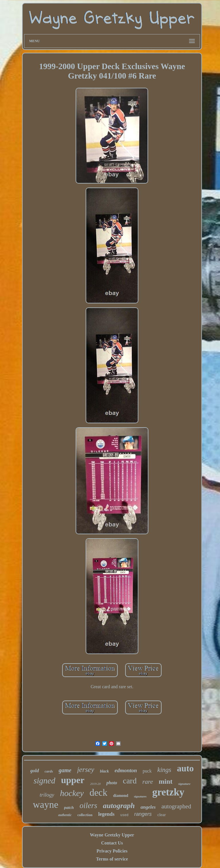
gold (35, 771)
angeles (148, 807)
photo (112, 783)
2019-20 (96, 784)
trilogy (47, 795)
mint (166, 781)
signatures (140, 796)
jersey (86, 770)
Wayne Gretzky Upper (112, 835)
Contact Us (112, 843)
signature (184, 784)
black (104, 771)
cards (49, 771)
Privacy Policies (112, 851)
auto (185, 768)
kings (164, 770)
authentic (65, 815)
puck (147, 771)
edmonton (126, 770)
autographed (176, 806)
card (130, 781)
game (65, 770)
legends (106, 814)
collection (85, 815)
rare (148, 782)
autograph (119, 806)
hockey (72, 793)
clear (162, 815)
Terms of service (112, 859)
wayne (46, 804)
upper (73, 780)
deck (98, 793)
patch (69, 807)
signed (44, 781)
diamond (121, 796)
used (124, 815)
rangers (143, 814)
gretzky (168, 792)
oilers (89, 805)
